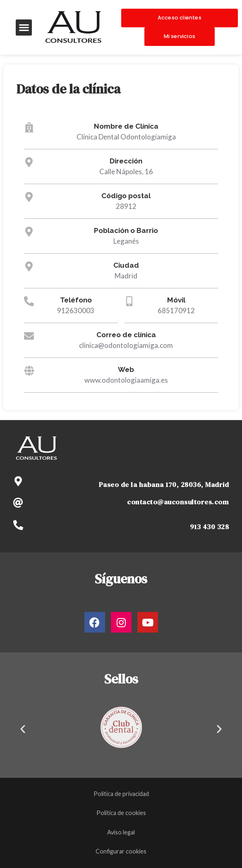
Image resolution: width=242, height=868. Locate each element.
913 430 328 (210, 527)
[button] (24, 28)
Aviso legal (121, 832)
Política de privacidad (121, 794)
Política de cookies (121, 813)
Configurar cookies (121, 851)
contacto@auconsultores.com (178, 502)
